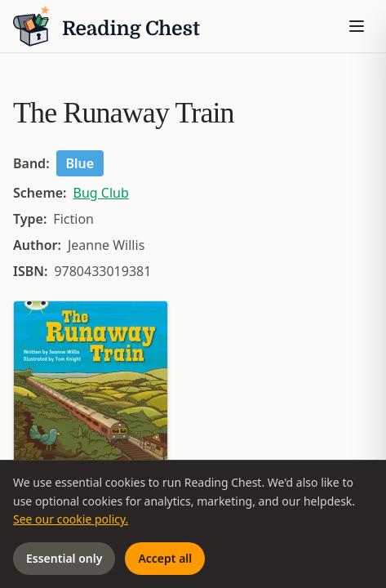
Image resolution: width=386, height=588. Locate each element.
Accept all (165, 558)
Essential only (64, 558)
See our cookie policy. (71, 519)
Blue (80, 163)
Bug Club (101, 193)
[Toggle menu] (357, 26)
